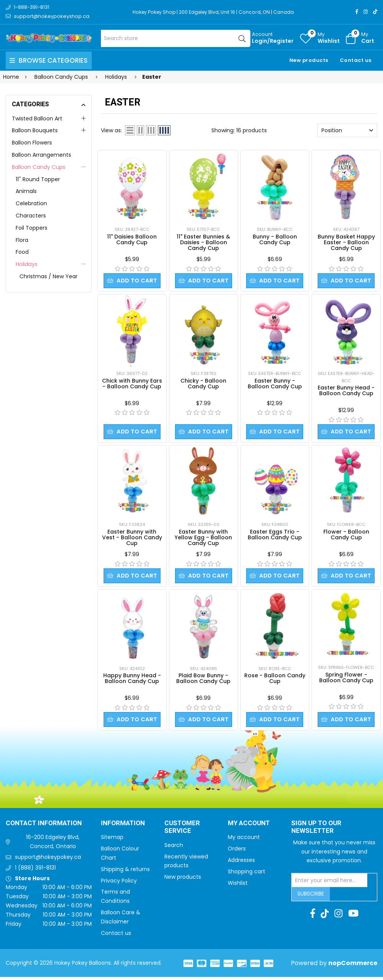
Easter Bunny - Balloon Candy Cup (275, 384)
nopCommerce (353, 966)
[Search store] (176, 38)
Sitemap (112, 840)
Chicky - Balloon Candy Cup (203, 384)
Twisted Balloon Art (37, 118)
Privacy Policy (119, 884)
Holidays (27, 264)
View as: (111, 130)
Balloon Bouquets (35, 130)
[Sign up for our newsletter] (329, 883)
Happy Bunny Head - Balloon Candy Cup (132, 681)
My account (244, 840)
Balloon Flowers (32, 143)
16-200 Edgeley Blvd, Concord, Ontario (53, 845)
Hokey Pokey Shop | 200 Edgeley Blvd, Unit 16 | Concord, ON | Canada (217, 12)
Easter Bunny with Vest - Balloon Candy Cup (132, 539)
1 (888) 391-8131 (35, 871)
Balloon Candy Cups (39, 167)
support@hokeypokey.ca (48, 860)
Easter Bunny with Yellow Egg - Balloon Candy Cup (203, 539)
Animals (26, 191)
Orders (237, 852)
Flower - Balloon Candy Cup (346, 536)
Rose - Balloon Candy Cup (275, 681)
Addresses (241, 863)
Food (22, 252)
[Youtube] (353, 917)
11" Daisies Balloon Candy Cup (132, 239)
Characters (31, 216)
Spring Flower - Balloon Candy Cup (346, 680)
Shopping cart (247, 875)
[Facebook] (357, 12)
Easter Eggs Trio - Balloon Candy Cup (275, 536)
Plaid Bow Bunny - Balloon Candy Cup (203, 681)
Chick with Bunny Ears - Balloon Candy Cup (132, 384)
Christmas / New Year (49, 276)
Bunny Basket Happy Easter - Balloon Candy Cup (346, 242)
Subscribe (311, 897)
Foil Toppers (32, 228)
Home (11, 77)
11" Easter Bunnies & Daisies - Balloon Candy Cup (203, 242)
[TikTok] (375, 12)
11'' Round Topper (38, 179)
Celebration (31, 203)
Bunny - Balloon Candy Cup (275, 239)
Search (174, 848)
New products (309, 60)
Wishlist (238, 886)
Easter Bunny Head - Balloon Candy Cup (346, 391)
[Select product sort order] (347, 130)
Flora (22, 240)
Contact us (356, 60)
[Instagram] (366, 12)
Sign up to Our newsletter (316, 830)
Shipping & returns (125, 872)
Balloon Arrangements (41, 155)
